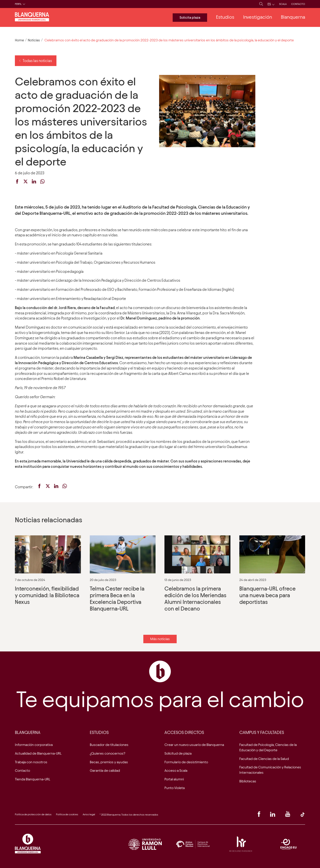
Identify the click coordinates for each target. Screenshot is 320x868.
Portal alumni (174, 779)
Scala (283, 4)
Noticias (34, 40)
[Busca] (261, 4)
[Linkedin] (273, 816)
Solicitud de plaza (178, 753)
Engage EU (288, 844)
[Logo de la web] (32, 20)
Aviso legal (89, 814)
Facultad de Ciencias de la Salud (264, 759)
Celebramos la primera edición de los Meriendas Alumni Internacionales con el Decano (197, 577)
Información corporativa (34, 745)
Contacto (298, 4)
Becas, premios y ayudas (109, 762)
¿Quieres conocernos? (108, 753)
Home (19, 40)
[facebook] (17, 182)
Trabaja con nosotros (31, 762)
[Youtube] (288, 816)
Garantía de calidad (105, 771)
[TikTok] (303, 816)
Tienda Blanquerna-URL (33, 779)
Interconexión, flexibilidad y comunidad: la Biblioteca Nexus (48, 577)
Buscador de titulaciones (109, 745)
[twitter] (26, 182)
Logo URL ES (145, 844)
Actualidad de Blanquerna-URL (38, 753)
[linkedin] (34, 182)
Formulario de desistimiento (186, 762)
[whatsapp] (42, 182)
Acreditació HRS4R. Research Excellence (241, 844)
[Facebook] (259, 816)
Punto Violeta (175, 788)
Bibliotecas (248, 781)
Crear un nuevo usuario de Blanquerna (194, 745)
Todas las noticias (36, 61)
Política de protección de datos (33, 814)
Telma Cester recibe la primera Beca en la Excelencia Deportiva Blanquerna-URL (123, 577)
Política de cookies (67, 814)
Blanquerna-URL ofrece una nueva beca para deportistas (272, 577)
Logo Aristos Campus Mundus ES (193, 844)
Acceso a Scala (176, 771)
